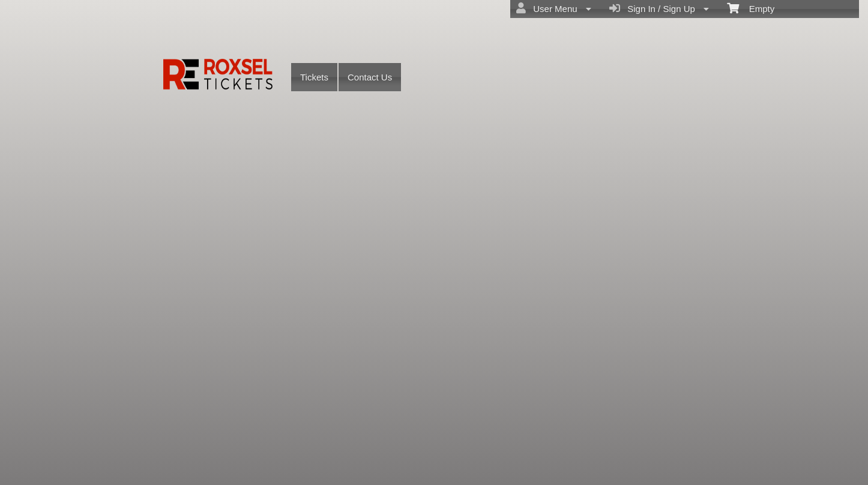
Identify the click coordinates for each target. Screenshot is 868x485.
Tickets (314, 77)
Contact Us (370, 77)
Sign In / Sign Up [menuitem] (659, 8)
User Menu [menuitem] (554, 8)
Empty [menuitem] (751, 8)
